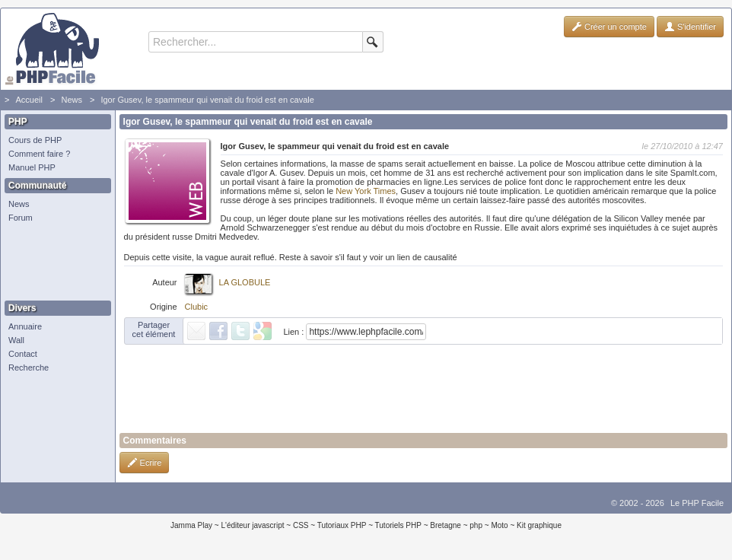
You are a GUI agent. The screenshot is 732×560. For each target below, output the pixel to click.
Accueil (29, 100)
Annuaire (25, 326)
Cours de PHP (35, 140)
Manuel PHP (32, 167)
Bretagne (446, 525)
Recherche (29, 367)
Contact (23, 354)
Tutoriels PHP (398, 525)
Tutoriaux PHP (342, 525)
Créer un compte (609, 27)
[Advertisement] (54, 262)
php (476, 525)
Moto (499, 525)
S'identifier (690, 27)
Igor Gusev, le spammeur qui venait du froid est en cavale (207, 100)
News (72, 100)
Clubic (197, 307)
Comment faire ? (39, 154)
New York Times (366, 191)
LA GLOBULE (245, 282)
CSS (301, 525)
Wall (16, 340)
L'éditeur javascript (252, 525)
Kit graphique (539, 525)
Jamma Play (191, 525)
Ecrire (145, 463)
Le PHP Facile (697, 503)
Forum (21, 218)
